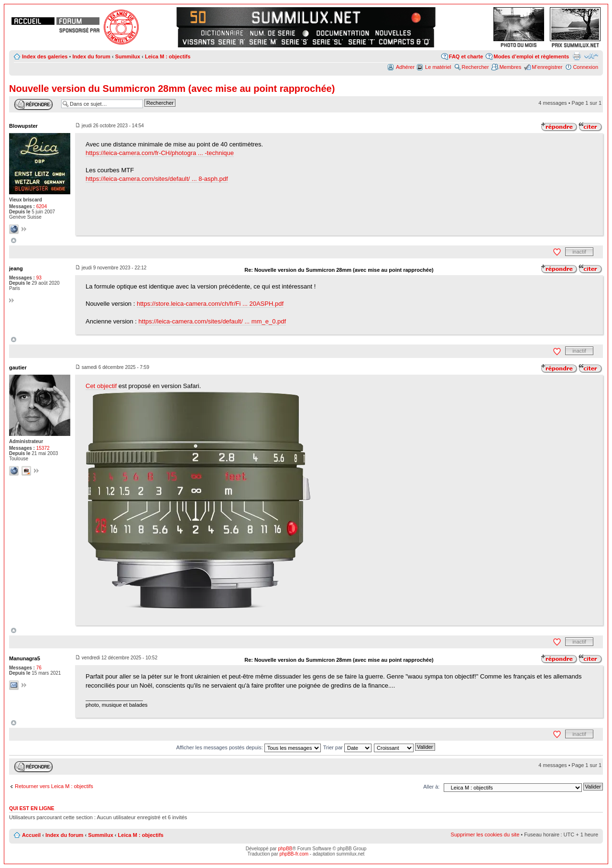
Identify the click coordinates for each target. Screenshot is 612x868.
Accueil (31, 835)
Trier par (347, 747)
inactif (579, 252)
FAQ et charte (466, 56)
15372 (43, 448)
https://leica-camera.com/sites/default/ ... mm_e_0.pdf (213, 321)
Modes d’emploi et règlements (531, 56)
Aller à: (431, 787)
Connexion (585, 67)
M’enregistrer (547, 67)
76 (39, 668)
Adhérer (405, 67)
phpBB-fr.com (294, 854)
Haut (14, 240)
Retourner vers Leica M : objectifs (54, 786)
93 (39, 278)
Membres (510, 67)
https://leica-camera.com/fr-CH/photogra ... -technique (160, 153)
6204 (42, 206)
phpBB (285, 849)
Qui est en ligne (32, 808)
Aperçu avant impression (577, 56)
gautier (18, 367)
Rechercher (475, 67)
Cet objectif (101, 386)
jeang (16, 268)
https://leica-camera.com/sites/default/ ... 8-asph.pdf (157, 179)
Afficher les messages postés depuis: (248, 747)
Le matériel (438, 67)
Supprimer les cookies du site (485, 835)
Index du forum (91, 56)
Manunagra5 (25, 658)
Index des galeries (45, 56)
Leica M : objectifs (168, 56)
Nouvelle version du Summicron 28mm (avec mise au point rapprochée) (172, 89)
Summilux (128, 56)
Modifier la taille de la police (591, 56)
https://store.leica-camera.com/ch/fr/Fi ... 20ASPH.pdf (210, 304)
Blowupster (23, 126)
